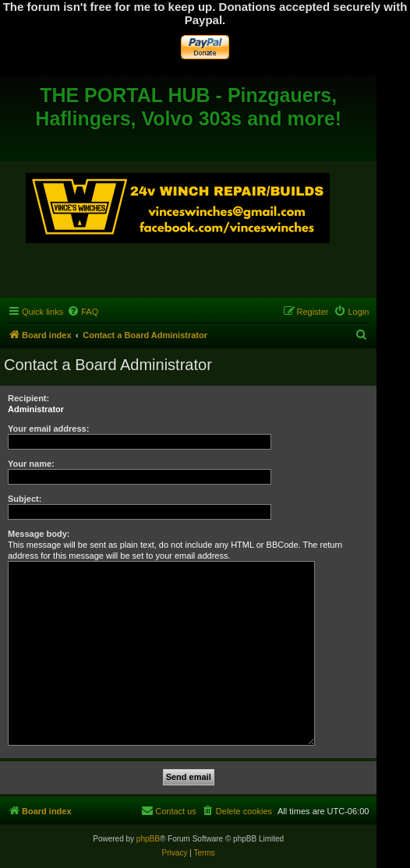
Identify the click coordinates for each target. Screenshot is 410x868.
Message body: (39, 534)
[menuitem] (83, 312)
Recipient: (28, 398)
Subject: (25, 499)
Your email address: (48, 429)
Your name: (31, 464)
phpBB (148, 839)
